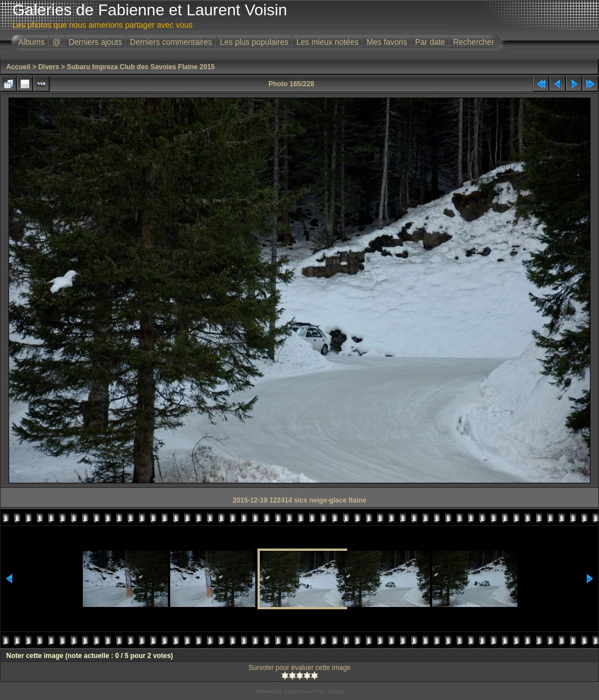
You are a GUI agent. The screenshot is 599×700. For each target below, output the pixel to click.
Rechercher (474, 42)
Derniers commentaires (171, 42)
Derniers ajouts (95, 42)
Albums (31, 42)
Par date (430, 42)
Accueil (18, 67)
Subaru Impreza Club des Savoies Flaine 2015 (141, 67)
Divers (48, 67)
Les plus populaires (254, 42)
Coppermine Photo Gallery (314, 691)
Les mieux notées (327, 42)
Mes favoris (387, 42)
